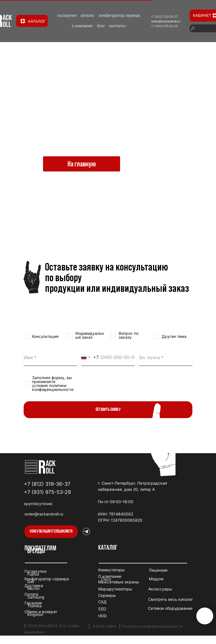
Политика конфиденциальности (152, 626)
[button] (51, 532)
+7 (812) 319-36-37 (47, 484)
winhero (105, 508)
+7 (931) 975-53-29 (47, 492)
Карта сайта (104, 626)
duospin (105, 495)
